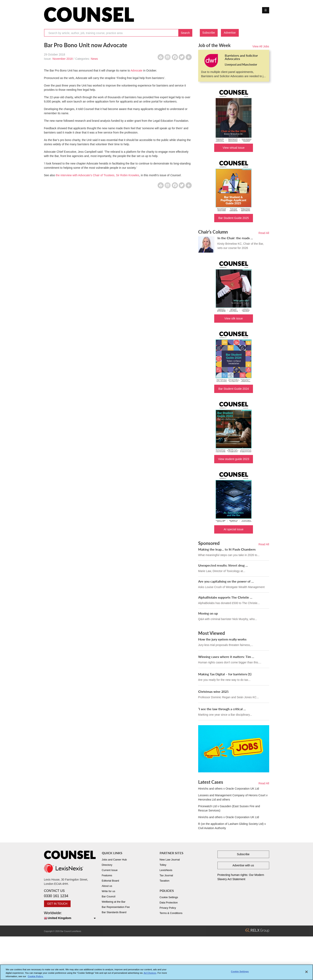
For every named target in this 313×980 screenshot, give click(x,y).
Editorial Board (110, 881)
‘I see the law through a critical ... (222, 709)
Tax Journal (166, 875)
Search (185, 33)
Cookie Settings (169, 897)
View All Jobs (261, 46)
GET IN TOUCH (57, 904)
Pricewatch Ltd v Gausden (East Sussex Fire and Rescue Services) (229, 808)
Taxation (165, 881)
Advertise (230, 33)
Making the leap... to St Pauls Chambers (227, 549)
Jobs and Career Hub (114, 860)
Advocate (137, 70)
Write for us (109, 891)
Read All (264, 233)
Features (107, 875)
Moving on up (208, 613)
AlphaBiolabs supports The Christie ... (225, 597)
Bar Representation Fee (116, 907)
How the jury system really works (222, 639)
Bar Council (109, 896)
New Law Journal (170, 860)
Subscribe (209, 33)
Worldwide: (70, 916)
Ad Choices (150, 974)
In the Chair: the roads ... (235, 238)
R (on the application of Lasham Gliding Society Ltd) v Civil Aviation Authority (232, 826)
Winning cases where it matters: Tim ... (226, 657)
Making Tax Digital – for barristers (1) (225, 674)
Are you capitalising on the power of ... (226, 581)
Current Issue (110, 870)
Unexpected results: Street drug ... (223, 565)
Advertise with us (243, 865)
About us (107, 886)
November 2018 (63, 59)
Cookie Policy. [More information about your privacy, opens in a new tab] (36, 977)
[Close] (307, 973)
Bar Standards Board (114, 912)
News (94, 59)
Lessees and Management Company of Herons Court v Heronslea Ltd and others (233, 797)
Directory (107, 865)
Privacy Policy (168, 908)
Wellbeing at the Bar (114, 902)
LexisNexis (166, 870)
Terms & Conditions (171, 913)
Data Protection (169, 903)
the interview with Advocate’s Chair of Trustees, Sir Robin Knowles (97, 175)
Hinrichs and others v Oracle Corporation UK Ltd (229, 789)
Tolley (163, 865)
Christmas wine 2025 (213, 691)
